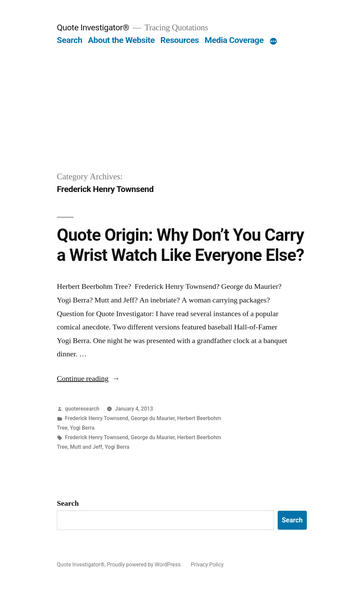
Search (70, 40)
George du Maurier (153, 418)
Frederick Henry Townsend (97, 418)
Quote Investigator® (93, 27)
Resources (179, 40)
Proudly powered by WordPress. (145, 565)
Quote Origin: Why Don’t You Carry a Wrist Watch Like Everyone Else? (180, 245)
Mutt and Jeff (86, 447)
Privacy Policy (207, 565)
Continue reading (88, 379)
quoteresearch (82, 409)
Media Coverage (234, 40)
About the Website (121, 40)
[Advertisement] (182, 119)
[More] (273, 42)
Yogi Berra (82, 428)
